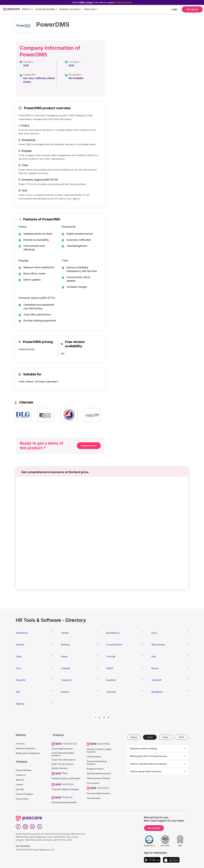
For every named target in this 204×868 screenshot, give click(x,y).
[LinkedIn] (32, 827)
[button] (28, 9)
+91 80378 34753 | (24, 850)
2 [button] (100, 717)
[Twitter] (40, 827)
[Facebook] (18, 827)
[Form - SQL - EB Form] (102, 534)
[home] (11, 9)
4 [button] (108, 717)
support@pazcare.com (44, 850)
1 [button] (95, 717)
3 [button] (104, 717)
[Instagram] (25, 827)
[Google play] (152, 860)
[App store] (171, 860)
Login (174, 9)
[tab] (134, 737)
